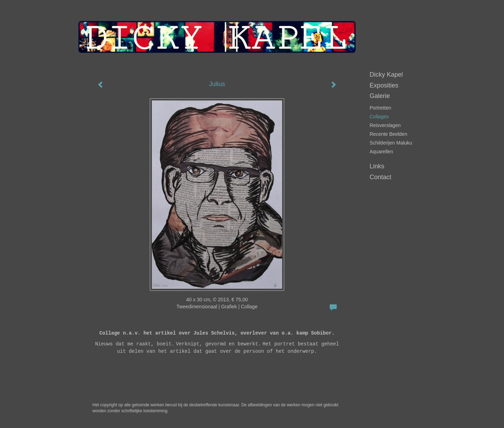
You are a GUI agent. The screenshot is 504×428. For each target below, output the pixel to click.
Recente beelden (388, 134)
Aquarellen (381, 152)
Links (377, 166)
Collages (379, 117)
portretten (380, 108)
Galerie (380, 96)
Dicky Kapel (386, 75)
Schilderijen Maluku (391, 143)
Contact (380, 177)
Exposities (384, 85)
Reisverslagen (385, 125)
